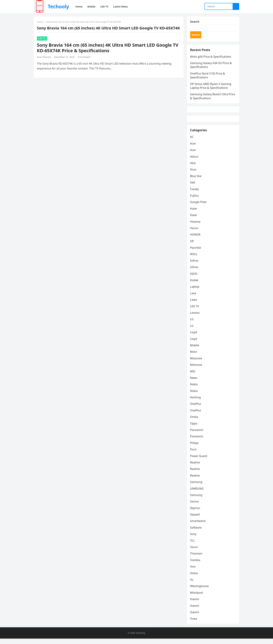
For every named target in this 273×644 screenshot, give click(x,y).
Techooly (58, 6)
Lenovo (195, 318)
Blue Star (196, 181)
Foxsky (195, 194)
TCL (193, 546)
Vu (192, 585)
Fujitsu (195, 201)
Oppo (194, 428)
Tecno (194, 552)
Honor (195, 233)
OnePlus (196, 409)
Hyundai (196, 253)
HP (192, 246)
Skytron (195, 513)
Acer (193, 149)
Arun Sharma (44, 62)
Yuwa (194, 624)
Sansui (195, 506)
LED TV (42, 43)
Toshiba (196, 565)
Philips (195, 448)
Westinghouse (200, 591)
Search (195, 22)
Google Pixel (199, 207)
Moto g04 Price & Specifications (211, 58)
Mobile (195, 350)
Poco (194, 454)
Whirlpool (197, 598)
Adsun (195, 161)
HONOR (196, 240)
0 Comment (84, 62)
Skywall (195, 520)
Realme (195, 467)
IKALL (194, 259)
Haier (194, 214)
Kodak (195, 285)
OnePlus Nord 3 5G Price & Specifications (208, 77)
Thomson (197, 559)
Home (40, 22)
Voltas (194, 578)
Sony (194, 539)
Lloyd (194, 337)
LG (192, 324)
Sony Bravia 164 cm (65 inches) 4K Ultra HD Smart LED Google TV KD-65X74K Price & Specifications (108, 53)
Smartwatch (198, 526)
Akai (193, 168)
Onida (194, 422)
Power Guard (199, 461)
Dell (193, 188)
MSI (193, 376)
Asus (194, 174)
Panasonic (197, 435)
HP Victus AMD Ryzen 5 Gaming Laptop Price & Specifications (211, 87)
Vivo (193, 572)
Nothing (196, 402)
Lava (193, 298)
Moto (194, 357)
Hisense (196, 227)
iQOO (194, 279)
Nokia (194, 389)
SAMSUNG (197, 493)
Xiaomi (195, 604)
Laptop (195, 292)
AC (192, 142)
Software (196, 533)
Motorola (196, 363)
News (194, 383)
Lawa (194, 305)
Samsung (197, 487)
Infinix (195, 266)
